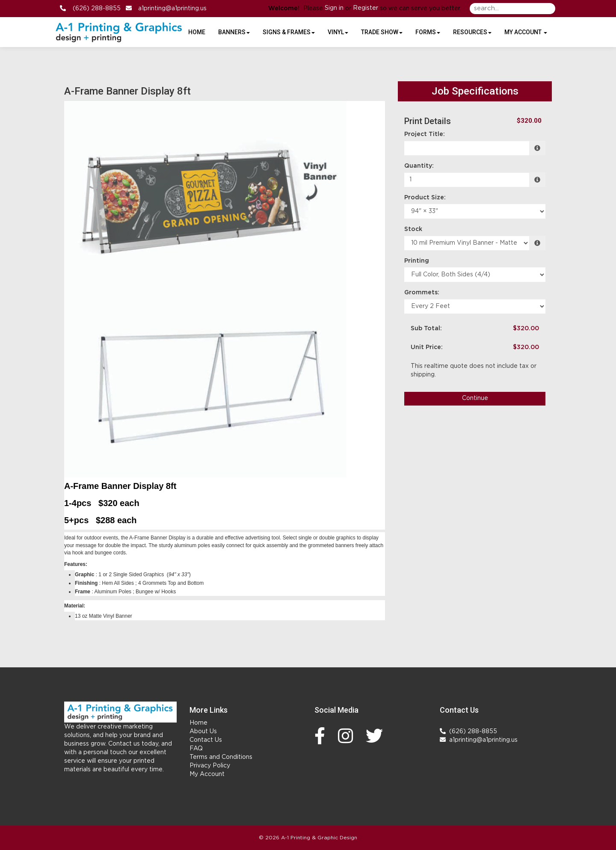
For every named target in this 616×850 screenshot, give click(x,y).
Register (366, 8)
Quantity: (419, 166)
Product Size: (425, 198)
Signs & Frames (289, 32)
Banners (234, 32)
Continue (475, 398)
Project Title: (425, 134)
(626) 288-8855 (94, 9)
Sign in (334, 8)
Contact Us (206, 740)
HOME (197, 32)
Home (198, 723)
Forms (428, 32)
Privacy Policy (210, 766)
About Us (203, 732)
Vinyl (338, 32)
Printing (417, 261)
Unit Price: (427, 347)
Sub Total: (426, 329)
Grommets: (422, 293)
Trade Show (382, 32)
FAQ (196, 749)
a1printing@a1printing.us (170, 9)
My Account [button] (526, 32)
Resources (472, 32)
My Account (207, 774)
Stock (413, 229)
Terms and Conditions (221, 757)
